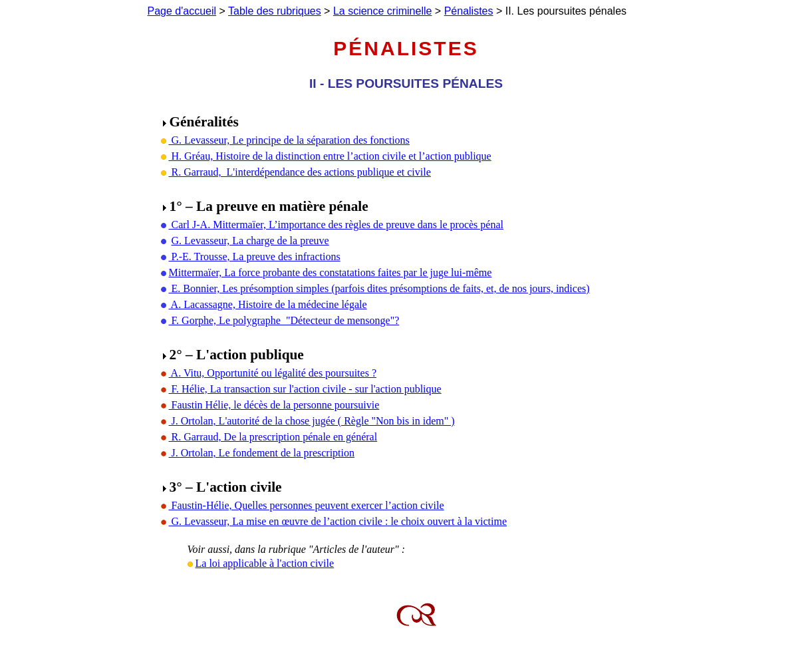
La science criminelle (383, 11)
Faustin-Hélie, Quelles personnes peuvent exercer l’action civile (307, 505)
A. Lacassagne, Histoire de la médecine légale (268, 304)
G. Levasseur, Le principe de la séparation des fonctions (289, 140)
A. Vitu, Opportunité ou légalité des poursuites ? (273, 373)
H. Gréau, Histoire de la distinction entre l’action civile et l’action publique (330, 156)
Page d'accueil (182, 11)
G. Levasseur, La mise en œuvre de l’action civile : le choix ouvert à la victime (338, 521)
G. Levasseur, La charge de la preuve (250, 241)
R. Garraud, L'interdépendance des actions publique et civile (300, 172)
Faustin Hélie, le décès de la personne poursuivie (274, 405)
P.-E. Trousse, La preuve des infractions (255, 256)
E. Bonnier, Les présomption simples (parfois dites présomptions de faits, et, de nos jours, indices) (379, 288)
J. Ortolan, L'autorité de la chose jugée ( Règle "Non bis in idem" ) (312, 421)
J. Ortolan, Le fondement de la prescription (262, 453)
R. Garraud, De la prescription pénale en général (273, 437)
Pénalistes (469, 11)
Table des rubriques (275, 11)
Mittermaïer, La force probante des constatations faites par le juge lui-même (331, 272)
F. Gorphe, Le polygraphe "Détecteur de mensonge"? (284, 320)
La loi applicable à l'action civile (265, 563)
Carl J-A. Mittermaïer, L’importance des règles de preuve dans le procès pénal (336, 225)
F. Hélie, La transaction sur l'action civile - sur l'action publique (305, 389)
